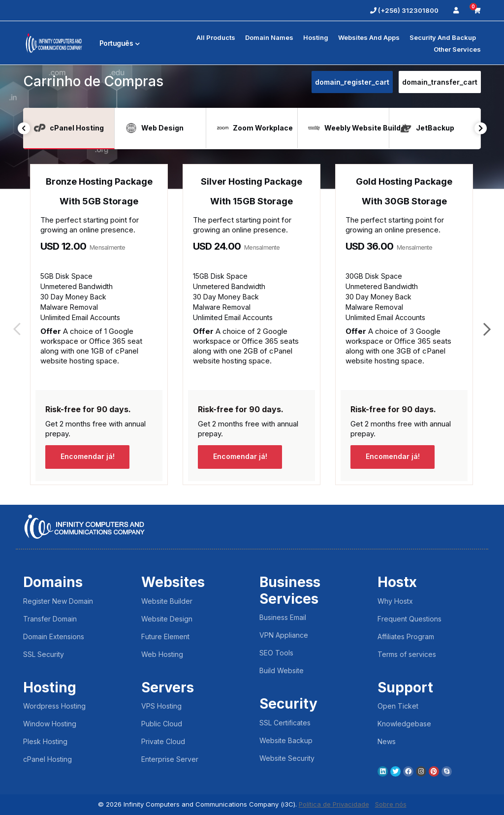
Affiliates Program (406, 636)
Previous (24, 128)
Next (481, 128)
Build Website (282, 670)
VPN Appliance (284, 635)
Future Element (165, 636)
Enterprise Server (170, 759)
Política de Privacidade (334, 804)
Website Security (287, 758)
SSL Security (44, 654)
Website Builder (167, 601)
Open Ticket (398, 706)
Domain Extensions (54, 636)
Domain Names (269, 37)
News (387, 741)
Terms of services (407, 654)
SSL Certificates (285, 723)
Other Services (457, 49)
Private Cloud (163, 741)
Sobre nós (391, 804)
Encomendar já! (88, 457)
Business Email (283, 617)
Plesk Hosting (45, 741)
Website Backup (286, 740)
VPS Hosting (161, 706)
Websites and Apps (369, 37)
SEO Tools (276, 653)
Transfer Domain (50, 619)
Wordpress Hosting (54, 706)
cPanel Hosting (47, 759)
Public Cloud (162, 724)
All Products (216, 37)
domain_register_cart (352, 82)
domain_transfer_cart (440, 82)
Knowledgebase (404, 724)
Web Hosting (162, 654)
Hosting (316, 37)
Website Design (167, 619)
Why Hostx (395, 601)
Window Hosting (50, 724)
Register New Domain (58, 601)
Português (115, 43)
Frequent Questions (409, 619)
